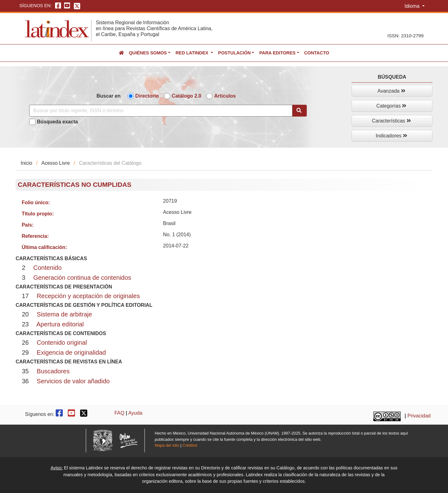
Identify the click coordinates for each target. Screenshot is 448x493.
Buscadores (53, 371)
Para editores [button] (277, 53)
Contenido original (62, 343)
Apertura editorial (60, 324)
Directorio (147, 96)
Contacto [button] (317, 53)
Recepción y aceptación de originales (88, 296)
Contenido (47, 268)
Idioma (413, 6)
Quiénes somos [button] (148, 53)
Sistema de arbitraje (64, 314)
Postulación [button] (234, 53)
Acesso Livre (56, 163)
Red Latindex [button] (192, 53)
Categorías (392, 106)
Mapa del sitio (167, 445)
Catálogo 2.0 (187, 96)
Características (391, 121)
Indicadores (391, 136)
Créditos (190, 445)
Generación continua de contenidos (82, 278)
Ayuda (135, 413)
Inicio (26, 163)
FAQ (119, 413)
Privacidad (419, 416)
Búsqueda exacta (58, 122)
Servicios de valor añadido (73, 381)
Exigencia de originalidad (71, 352)
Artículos (225, 96)
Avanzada (391, 91)
